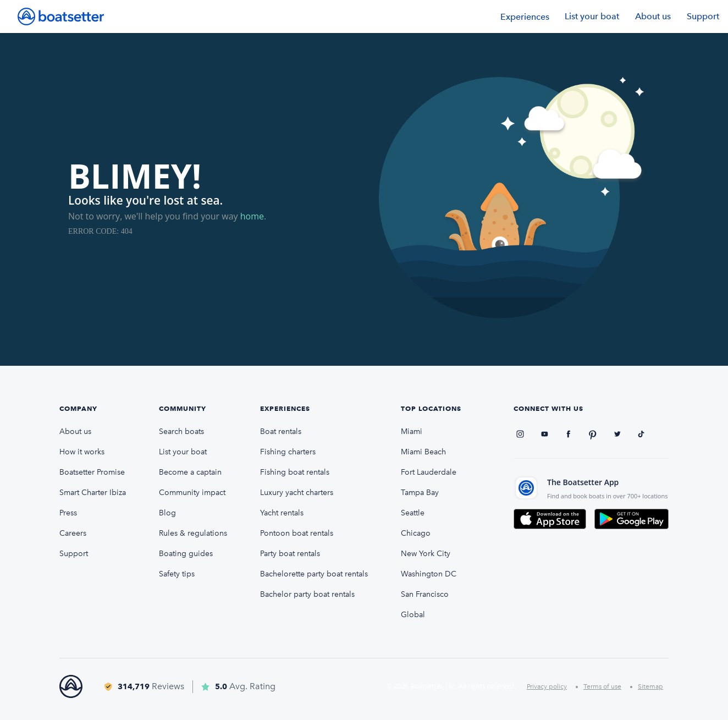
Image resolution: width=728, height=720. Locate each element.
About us (653, 16)
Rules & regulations (193, 533)
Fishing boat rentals (295, 472)
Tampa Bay (420, 493)
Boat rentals (281, 432)
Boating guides (186, 554)
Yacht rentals (282, 513)
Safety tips (177, 574)
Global (413, 615)
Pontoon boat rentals (297, 533)
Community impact (192, 493)
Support (703, 16)
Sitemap (650, 686)
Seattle (413, 513)
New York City (426, 554)
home (252, 216)
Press (68, 513)
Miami (412, 432)
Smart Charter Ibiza (93, 493)
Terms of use (602, 686)
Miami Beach (423, 452)
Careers (73, 533)
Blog (167, 513)
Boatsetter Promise (92, 472)
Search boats (181, 432)
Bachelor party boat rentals (307, 594)
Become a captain (190, 472)
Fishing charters (288, 452)
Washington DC (429, 574)
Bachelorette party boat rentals (314, 574)
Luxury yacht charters (297, 493)
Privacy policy (547, 686)
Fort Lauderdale (429, 472)
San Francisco (425, 594)
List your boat (592, 16)
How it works (82, 452)
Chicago (416, 533)
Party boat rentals (290, 554)
